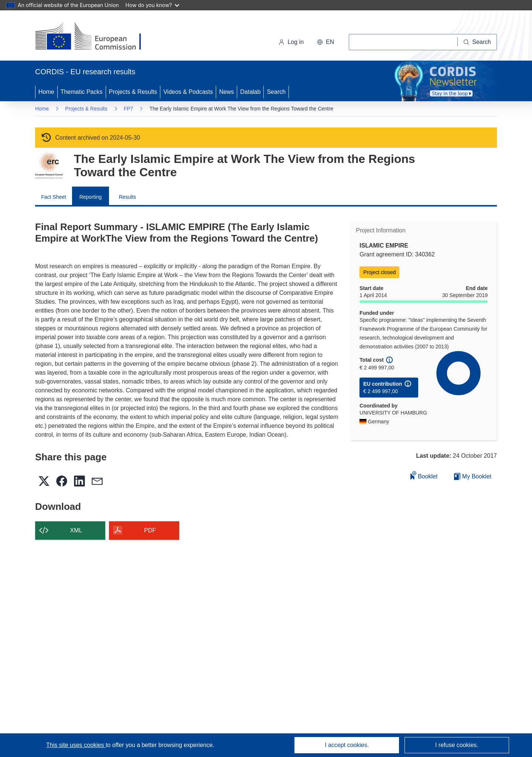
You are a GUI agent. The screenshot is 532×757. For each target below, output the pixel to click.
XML (76, 530)
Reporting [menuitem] (91, 197)
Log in (291, 42)
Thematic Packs (82, 92)
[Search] (477, 42)
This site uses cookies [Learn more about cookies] (76, 745)
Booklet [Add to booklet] (424, 475)
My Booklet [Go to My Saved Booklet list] (473, 476)
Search (276, 92)
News (226, 92)
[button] (325, 42)
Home (46, 92)
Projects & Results (133, 92)
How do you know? (153, 5)
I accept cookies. (347, 745)
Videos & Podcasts (188, 92)
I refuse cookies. (457, 745)
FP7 (129, 109)
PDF (150, 530)
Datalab (250, 92)
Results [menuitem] (128, 197)
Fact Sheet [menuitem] (54, 197)
